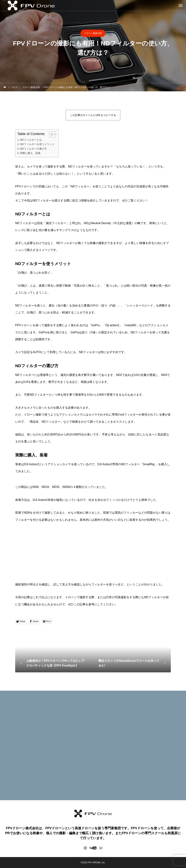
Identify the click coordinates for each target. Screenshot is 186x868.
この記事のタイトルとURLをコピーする (93, 115)
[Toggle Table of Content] (51, 134)
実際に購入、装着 (30, 153)
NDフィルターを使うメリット (37, 144)
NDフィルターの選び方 (33, 149)
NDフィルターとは (31, 140)
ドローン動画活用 (93, 33)
